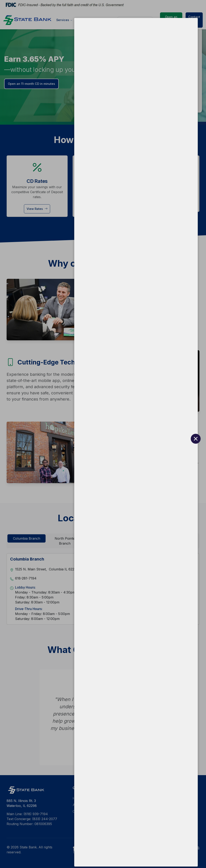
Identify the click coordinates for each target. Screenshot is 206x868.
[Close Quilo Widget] (192, 854)
